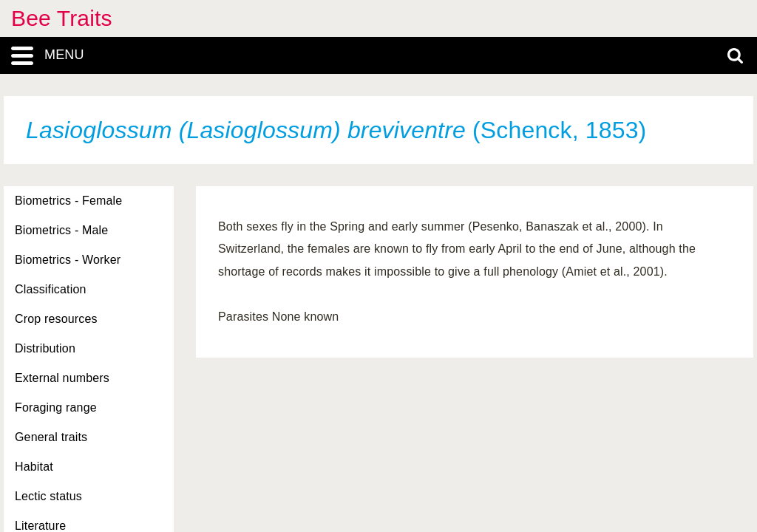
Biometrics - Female (68, 201)
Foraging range (56, 407)
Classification (51, 289)
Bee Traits (62, 18)
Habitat (34, 467)
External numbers (62, 378)
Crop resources (56, 319)
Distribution (45, 348)
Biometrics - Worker (68, 260)
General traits (51, 437)
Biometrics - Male (61, 230)
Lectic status (48, 496)
